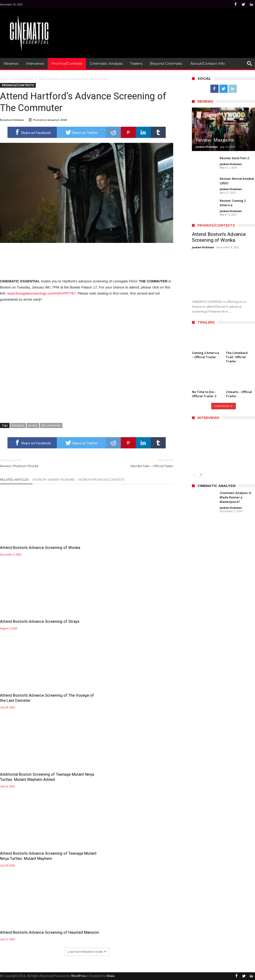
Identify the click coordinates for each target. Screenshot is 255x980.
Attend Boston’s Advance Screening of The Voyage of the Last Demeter (143, 852)
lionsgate (18, 425)
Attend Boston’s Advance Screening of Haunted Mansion (145, 919)
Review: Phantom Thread (40, 463)
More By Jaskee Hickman (54, 479)
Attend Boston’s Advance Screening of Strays (81, 536)
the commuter (51, 425)
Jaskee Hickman (14, 120)
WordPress (79, 976)
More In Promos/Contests (101, 479)
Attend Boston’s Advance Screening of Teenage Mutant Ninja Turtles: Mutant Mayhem (85, 922)
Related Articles (14, 479)
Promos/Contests (23, 79)
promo (33, 425)
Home (4, 79)
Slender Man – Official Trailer (134, 463)
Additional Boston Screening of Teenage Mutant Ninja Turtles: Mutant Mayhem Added (25, 925)
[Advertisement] (170, 26)
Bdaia (111, 976)
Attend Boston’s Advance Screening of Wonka (22, 536)
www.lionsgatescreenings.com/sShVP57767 (41, 293)
